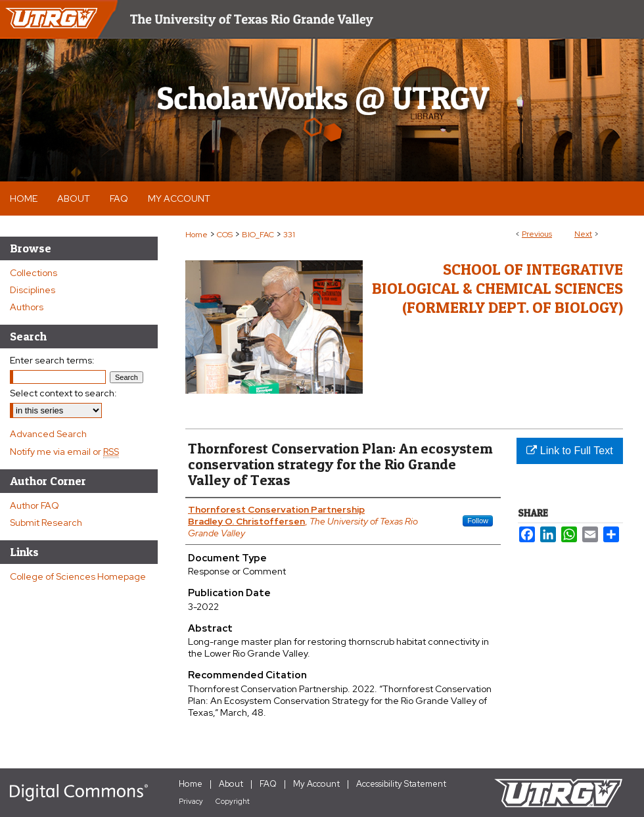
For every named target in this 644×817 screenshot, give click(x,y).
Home (196, 235)
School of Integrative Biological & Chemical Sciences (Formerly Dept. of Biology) (497, 288)
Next (583, 234)
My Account (316, 784)
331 (289, 235)
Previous (537, 234)
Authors (27, 307)
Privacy (191, 801)
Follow (478, 521)
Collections (34, 273)
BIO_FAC (258, 235)
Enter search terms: (52, 360)
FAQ (268, 784)
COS (225, 235)
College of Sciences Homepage (78, 576)
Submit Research (46, 523)
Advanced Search (48, 434)
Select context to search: (63, 393)
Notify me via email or (64, 452)
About (231, 784)
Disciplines (33, 290)
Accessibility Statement (401, 784)
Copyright (233, 801)
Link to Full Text (569, 451)
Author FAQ (34, 505)
